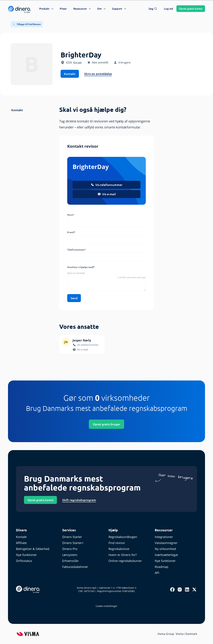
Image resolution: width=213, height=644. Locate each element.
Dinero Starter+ (73, 543)
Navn (71, 215)
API (157, 573)
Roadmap (161, 567)
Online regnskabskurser (125, 561)
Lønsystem (70, 555)
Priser (63, 9)
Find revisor (117, 543)
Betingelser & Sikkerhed (33, 549)
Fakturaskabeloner (75, 567)
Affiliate (21, 543)
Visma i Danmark (186, 634)
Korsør (78, 62)
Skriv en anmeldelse (98, 74)
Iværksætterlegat (166, 555)
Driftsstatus (24, 561)
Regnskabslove (119, 549)
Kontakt (70, 74)
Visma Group (166, 634)
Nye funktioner (26, 555)
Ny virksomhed (165, 549)
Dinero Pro (70, 549)
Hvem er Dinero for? (123, 555)
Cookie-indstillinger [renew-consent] (106, 606)
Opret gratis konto (40, 500)
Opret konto (191, 9)
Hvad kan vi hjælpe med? (81, 267)
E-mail (71, 232)
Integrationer (164, 537)
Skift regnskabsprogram (79, 500)
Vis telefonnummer (106, 185)
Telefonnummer (77, 250)
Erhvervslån (70, 561)
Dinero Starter (72, 537)
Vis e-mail (107, 194)
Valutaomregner (166, 543)
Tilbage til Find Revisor (27, 24)
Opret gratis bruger (106, 424)
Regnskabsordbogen (123, 537)
